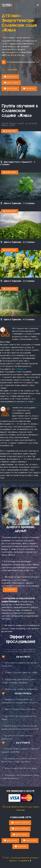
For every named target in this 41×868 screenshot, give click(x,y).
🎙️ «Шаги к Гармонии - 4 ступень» (17, 320)
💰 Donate (10, 590)
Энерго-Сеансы (20, 823)
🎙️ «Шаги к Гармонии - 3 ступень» (17, 281)
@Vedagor (10, 77)
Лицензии (20, 810)
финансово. (21, 369)
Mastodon (10, 89)
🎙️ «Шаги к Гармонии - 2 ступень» (17, 242)
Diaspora (29, 89)
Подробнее (12, 70)
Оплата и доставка (29, 807)
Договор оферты (10, 807)
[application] (20, 62)
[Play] (4, 62)
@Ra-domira (11, 83)
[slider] (23, 62)
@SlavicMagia (20, 829)
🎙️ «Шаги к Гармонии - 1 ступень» (17, 203)
